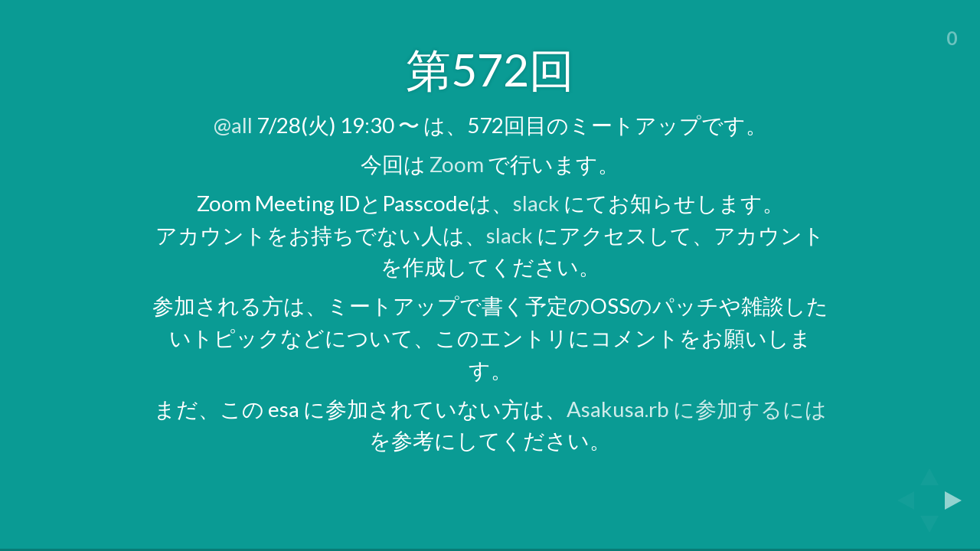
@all (233, 125)
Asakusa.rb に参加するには (697, 409)
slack (536, 203)
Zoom (457, 164)
